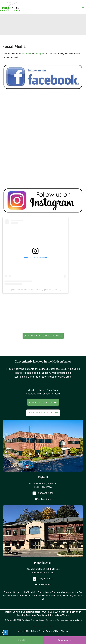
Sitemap (65, 631)
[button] (43, 336)
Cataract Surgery (13, 592)
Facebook (26, 54)
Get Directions (43, 499)
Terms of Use (53, 631)
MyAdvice (77, 620)
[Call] (43, 493)
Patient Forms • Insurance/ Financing (54, 595)
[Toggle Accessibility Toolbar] (5, 632)
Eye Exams (26, 595)
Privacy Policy (38, 631)
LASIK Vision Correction (37, 592)
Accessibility (23, 631)
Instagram (40, 54)
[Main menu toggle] (83, 7)
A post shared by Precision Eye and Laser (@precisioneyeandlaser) (35, 290)
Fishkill (21, 640)
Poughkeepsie (65, 640)
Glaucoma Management (64, 592)
